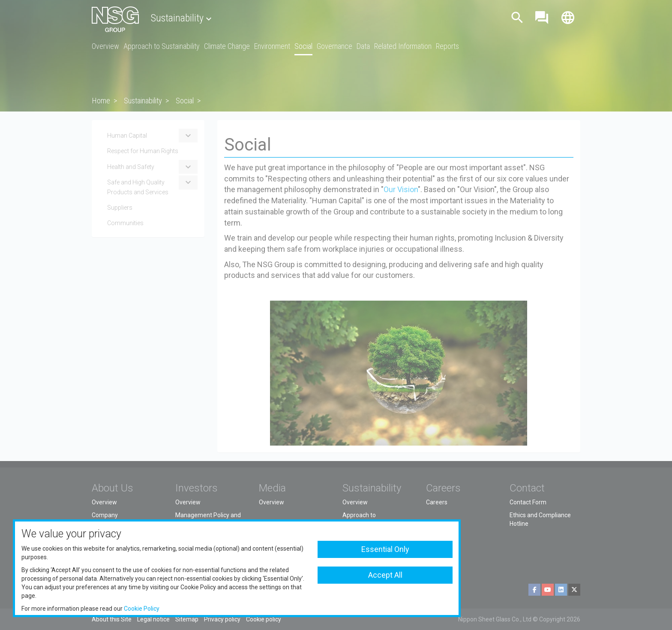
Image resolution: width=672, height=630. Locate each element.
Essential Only (385, 549)
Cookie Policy (142, 609)
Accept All (385, 575)
